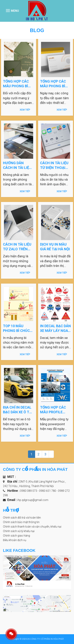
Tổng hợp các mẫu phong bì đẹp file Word (53, 84)
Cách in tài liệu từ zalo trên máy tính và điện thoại (18, 247)
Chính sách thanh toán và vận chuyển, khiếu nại (32, 527)
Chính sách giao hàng (16, 536)
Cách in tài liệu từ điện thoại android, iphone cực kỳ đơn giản (55, 165)
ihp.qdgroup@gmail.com (33, 500)
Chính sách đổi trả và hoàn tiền (22, 518)
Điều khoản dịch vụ (15, 540)
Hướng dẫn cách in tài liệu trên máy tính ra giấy (17, 165)
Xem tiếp (25, 110)
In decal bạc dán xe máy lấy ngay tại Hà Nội (55, 328)
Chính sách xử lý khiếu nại (19, 531)
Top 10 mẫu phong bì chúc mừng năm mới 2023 (17, 328)
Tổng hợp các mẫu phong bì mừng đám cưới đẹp (17, 84)
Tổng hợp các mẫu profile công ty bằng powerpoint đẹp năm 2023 (55, 410)
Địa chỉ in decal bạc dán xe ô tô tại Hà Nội (17, 410)
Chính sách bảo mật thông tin (21, 522)
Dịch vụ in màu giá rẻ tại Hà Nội (55, 247)
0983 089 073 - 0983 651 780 (38, 491)
